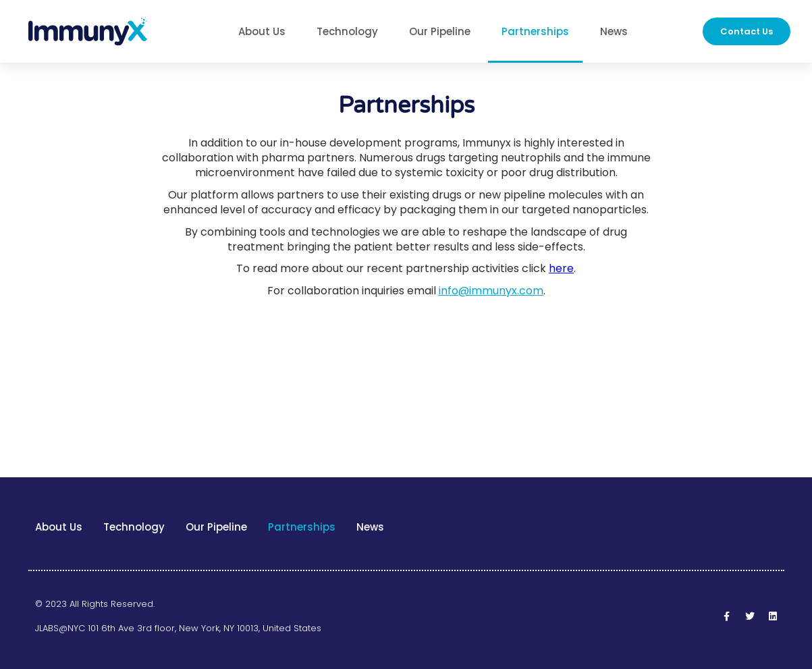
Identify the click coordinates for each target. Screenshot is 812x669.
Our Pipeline (440, 31)
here (561, 268)
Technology (347, 31)
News (614, 31)
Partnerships (535, 31)
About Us (262, 31)
